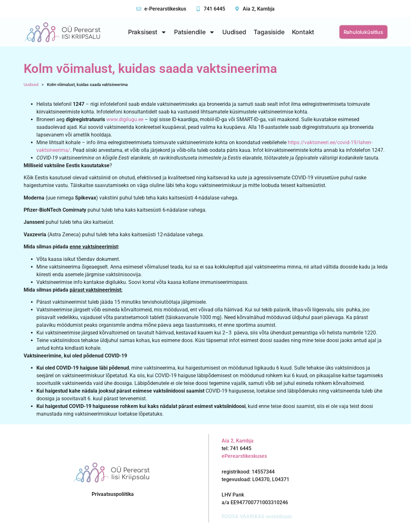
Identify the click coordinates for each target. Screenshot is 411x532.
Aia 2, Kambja (259, 9)
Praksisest (147, 32)
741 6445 (214, 9)
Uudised (234, 32)
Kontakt (303, 32)
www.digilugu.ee (125, 119)
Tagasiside (269, 32)
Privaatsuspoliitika (113, 494)
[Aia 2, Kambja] (237, 9)
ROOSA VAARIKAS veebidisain (257, 516)
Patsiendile (194, 32)
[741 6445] (198, 9)
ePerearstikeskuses (244, 456)
